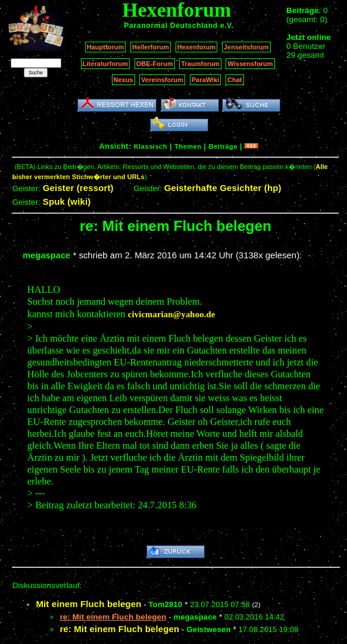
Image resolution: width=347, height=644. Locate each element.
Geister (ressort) (78, 188)
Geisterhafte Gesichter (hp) (223, 188)
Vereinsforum (162, 80)
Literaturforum (105, 64)
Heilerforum (151, 47)
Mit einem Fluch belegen (88, 604)
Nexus (124, 80)
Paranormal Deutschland (171, 26)
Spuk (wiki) (67, 201)
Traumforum (200, 64)
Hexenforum (197, 47)
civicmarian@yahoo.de (172, 314)
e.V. (227, 26)
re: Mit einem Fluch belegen (119, 629)
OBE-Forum (155, 64)
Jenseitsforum (246, 47)
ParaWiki (206, 80)
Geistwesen (208, 629)
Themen (188, 146)
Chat (235, 80)
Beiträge (223, 146)
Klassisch (151, 146)
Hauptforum (106, 47)
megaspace (46, 255)
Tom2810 (166, 604)
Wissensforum (250, 64)
